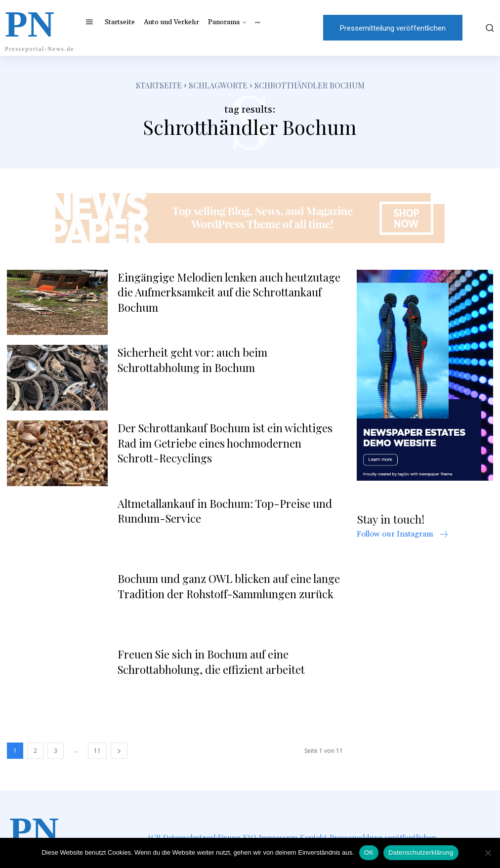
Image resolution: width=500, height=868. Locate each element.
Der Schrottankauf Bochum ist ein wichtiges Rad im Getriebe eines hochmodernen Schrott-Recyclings (225, 443)
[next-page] (119, 751)
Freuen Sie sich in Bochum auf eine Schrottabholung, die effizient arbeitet (211, 662)
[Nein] (488, 853)
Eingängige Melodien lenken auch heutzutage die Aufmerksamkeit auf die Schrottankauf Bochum (229, 292)
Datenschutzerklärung (421, 852)
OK (369, 852)
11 (97, 751)
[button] (485, 28)
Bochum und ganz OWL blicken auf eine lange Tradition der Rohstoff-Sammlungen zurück (229, 586)
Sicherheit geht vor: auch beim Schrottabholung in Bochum (192, 360)
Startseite (159, 85)
